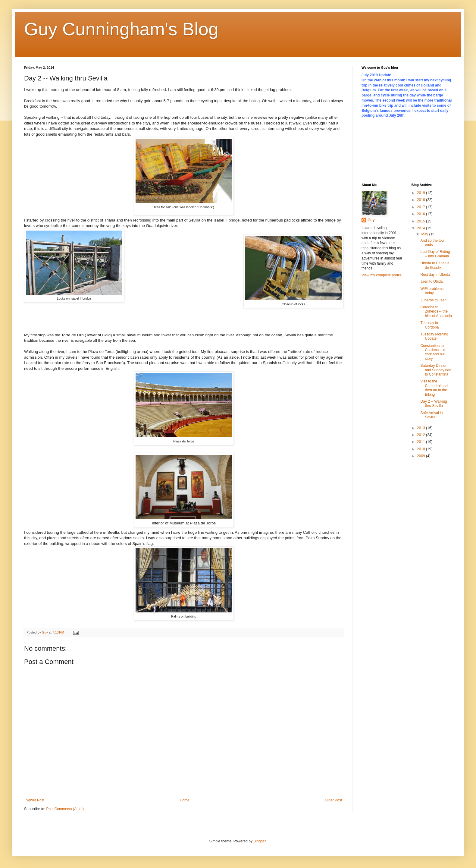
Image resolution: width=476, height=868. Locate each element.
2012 (421, 435)
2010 (421, 449)
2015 (421, 221)
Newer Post (35, 800)
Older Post (333, 800)
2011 (421, 442)
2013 (421, 428)
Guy (371, 220)
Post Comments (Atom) (65, 809)
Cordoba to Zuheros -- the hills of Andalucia (436, 311)
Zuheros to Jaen (433, 300)
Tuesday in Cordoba (429, 325)
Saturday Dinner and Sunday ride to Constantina (436, 370)
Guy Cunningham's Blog (121, 29)
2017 (421, 207)
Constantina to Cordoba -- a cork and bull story (433, 352)
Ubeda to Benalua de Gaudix (435, 265)
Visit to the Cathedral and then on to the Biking (434, 388)
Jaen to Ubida (431, 281)
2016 (421, 214)
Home (185, 800)
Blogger (260, 841)
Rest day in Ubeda (435, 275)
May (425, 234)
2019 (421, 193)
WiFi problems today (432, 291)
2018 (421, 200)
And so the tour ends (432, 243)
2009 (421, 456)
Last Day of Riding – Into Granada (435, 254)
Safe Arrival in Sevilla (431, 415)
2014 (421, 228)
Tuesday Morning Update (434, 336)
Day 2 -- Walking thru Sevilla (434, 404)
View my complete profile (382, 275)
